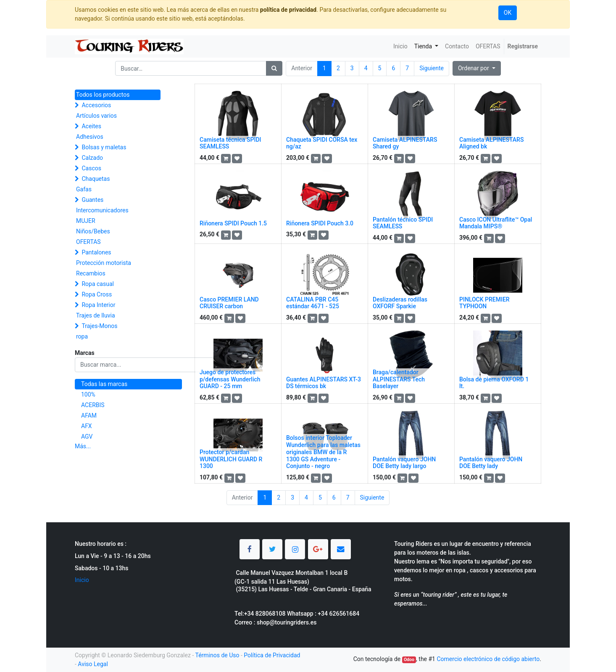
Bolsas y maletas (104, 147)
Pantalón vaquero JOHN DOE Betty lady (491, 463)
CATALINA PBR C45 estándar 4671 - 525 (313, 303)
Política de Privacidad (272, 655)
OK (508, 13)
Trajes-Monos (99, 326)
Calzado (92, 158)
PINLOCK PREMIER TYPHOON (484, 303)
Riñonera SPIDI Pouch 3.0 (320, 223)
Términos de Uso (217, 655)
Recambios (91, 273)
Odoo (409, 660)
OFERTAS (88, 242)
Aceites (91, 126)
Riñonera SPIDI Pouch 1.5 (233, 223)
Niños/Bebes (93, 231)
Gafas (84, 189)
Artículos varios (96, 116)
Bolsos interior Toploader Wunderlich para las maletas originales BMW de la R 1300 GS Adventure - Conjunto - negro (323, 452)
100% (88, 394)
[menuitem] (400, 46)
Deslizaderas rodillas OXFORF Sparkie (400, 303)
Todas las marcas (104, 384)
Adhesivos (90, 137)
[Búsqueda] (274, 68)
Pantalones (96, 252)
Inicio (82, 580)
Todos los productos (103, 95)
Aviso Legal (93, 664)
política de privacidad (288, 10)
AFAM (89, 415)
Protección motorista (104, 263)
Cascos (91, 168)
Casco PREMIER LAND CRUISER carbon (229, 303)
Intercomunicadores (102, 210)
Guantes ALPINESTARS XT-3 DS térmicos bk (324, 383)
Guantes (92, 200)
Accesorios (96, 105)
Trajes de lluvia (96, 315)
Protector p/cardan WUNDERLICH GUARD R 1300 (231, 459)
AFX (87, 426)
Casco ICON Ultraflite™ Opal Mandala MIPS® (496, 223)
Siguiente (432, 68)
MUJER (86, 221)
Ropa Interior (98, 305)
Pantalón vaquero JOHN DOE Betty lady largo (404, 463)
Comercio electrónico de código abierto (488, 659)
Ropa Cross (97, 294)
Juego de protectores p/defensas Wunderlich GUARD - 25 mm (230, 379)
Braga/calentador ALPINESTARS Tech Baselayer (399, 379)
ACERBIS (93, 405)
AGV (87, 437)
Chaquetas (96, 179)
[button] (477, 68)
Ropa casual (97, 284)
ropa (82, 336)
